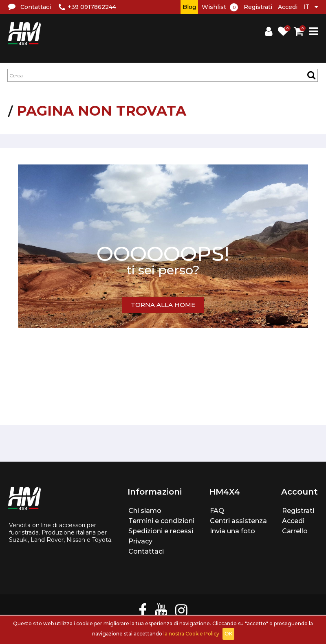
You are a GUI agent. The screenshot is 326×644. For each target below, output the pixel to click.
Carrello (295, 531)
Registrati (258, 7)
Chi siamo (145, 511)
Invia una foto (232, 531)
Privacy (140, 541)
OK (228, 634)
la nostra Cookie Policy (191, 634)
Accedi (288, 7)
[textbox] (163, 75)
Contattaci (146, 551)
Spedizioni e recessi (161, 531)
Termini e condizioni (161, 521)
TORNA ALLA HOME (163, 305)
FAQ (217, 511)
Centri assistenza (238, 521)
